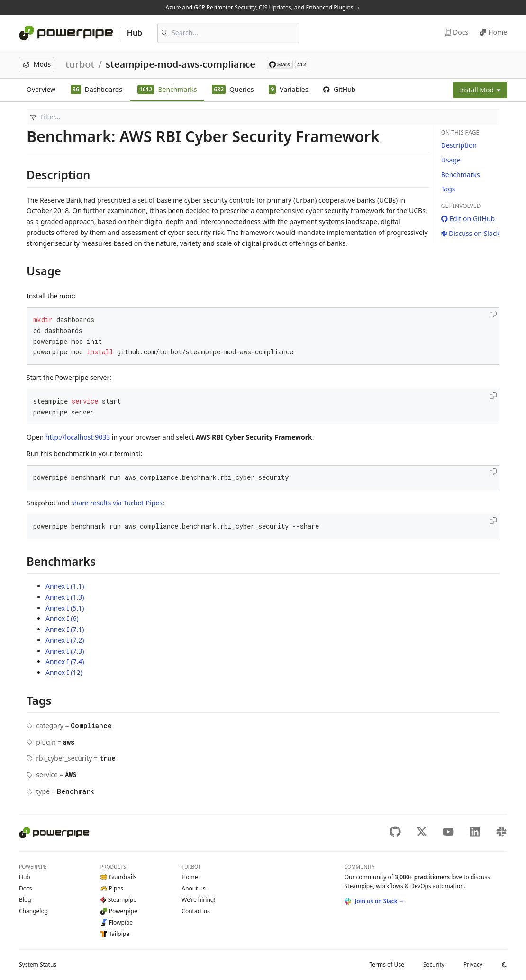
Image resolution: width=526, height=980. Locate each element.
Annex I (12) (64, 672)
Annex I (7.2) (65, 640)
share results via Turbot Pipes (117, 503)
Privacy (473, 965)
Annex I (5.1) (65, 608)
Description (459, 145)
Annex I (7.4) (65, 661)
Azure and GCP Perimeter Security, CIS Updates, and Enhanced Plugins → (263, 7)
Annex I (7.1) (65, 629)
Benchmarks (461, 175)
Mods (36, 64)
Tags (448, 189)
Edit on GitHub (468, 219)
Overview (41, 89)
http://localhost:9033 (78, 437)
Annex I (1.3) (65, 597)
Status (38, 965)
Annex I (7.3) (65, 651)
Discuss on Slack (470, 233)
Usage (451, 160)
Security (434, 965)
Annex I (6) (62, 618)
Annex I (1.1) (65, 586)
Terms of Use (386, 965)
